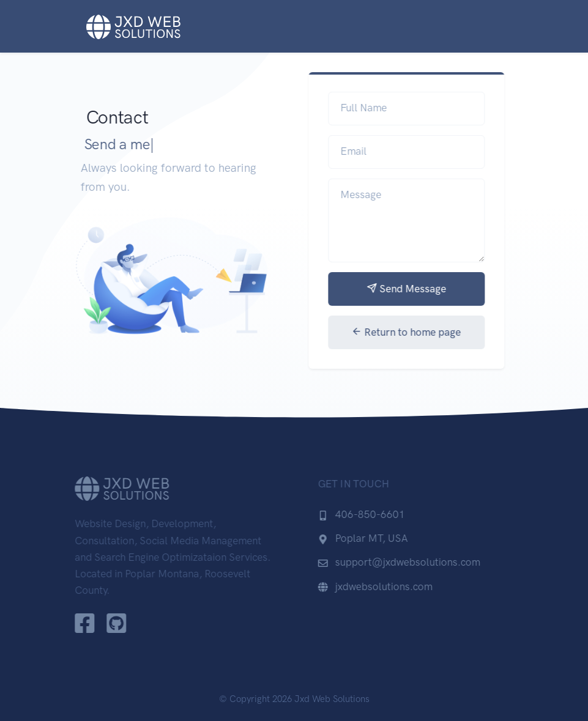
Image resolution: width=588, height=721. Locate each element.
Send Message (411, 289)
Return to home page (411, 332)
